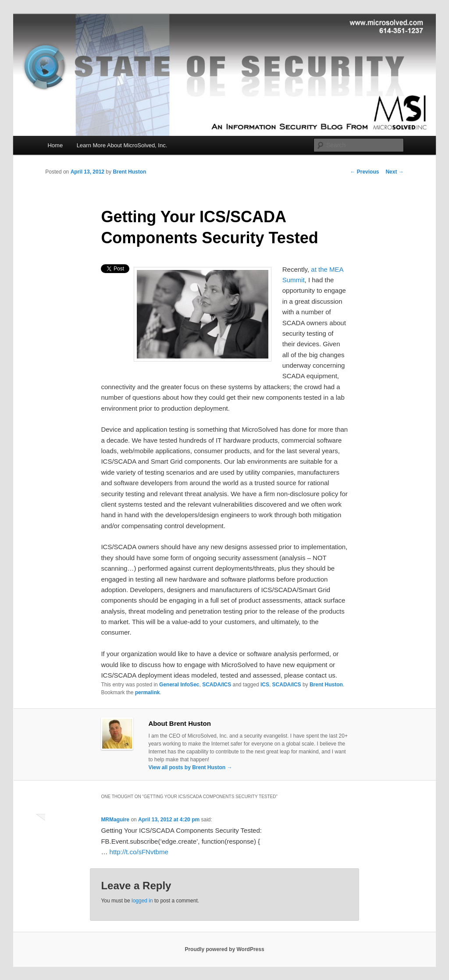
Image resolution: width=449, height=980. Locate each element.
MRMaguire (115, 820)
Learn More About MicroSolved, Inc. (122, 145)
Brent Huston (129, 172)
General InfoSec (179, 685)
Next (394, 172)
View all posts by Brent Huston (190, 767)
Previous (364, 172)
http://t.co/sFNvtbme (139, 852)
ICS (265, 685)
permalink (148, 692)
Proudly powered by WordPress (224, 949)
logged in (142, 901)
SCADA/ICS (217, 685)
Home (55, 145)
